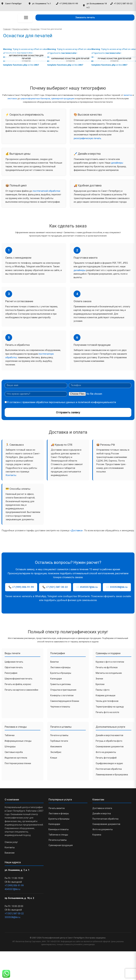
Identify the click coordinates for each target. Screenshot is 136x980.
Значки (99, 679)
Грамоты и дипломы (61, 684)
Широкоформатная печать (19, 679)
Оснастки (35, 29)
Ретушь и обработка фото (109, 741)
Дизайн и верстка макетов (109, 735)
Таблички (10, 735)
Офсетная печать (14, 667)
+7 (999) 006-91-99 (14, 885)
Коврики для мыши (106, 695)
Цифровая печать (14, 662)
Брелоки (100, 684)
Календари (56, 679)
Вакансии (10, 853)
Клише (54, 758)
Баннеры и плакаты (59, 829)
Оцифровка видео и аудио (109, 763)
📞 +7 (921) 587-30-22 (55, 587)
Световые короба (14, 752)
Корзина (97, 835)
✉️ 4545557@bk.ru (87, 587)
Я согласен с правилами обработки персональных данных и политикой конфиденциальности (62, 402)
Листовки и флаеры (60, 667)
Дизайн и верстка (102, 813)
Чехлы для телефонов (107, 701)
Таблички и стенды (58, 835)
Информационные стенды (18, 741)
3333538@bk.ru (12, 917)
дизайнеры (117, 163)
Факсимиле (56, 747)
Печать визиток (57, 808)
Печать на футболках (107, 667)
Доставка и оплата (102, 808)
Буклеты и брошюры (61, 673)
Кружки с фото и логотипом (110, 662)
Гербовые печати (59, 741)
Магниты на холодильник (109, 673)
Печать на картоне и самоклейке (21, 690)
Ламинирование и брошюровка (112, 775)
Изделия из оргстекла (16, 758)
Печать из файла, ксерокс (18, 684)
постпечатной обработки (46, 191)
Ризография (11, 673)
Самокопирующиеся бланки (65, 701)
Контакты (11, 475)
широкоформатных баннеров (35, 98)
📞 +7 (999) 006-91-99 (21, 587)
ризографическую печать (87, 138)
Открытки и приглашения (63, 690)
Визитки (54, 662)
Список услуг (11, 842)
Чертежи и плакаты (60, 707)
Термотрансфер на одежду (110, 707)
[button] (85, 18)
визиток (128, 95)
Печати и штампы (21, 29)
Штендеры (10, 747)
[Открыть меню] (26, 18)
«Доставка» (77, 530)
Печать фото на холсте (107, 712)
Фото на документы (106, 752)
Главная (7, 29)
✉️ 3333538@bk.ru (117, 587)
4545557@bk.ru (12, 889)
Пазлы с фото (103, 690)
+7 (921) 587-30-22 (14, 913)
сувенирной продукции (63, 98)
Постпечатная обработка (109, 769)
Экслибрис (56, 752)
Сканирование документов (110, 747)
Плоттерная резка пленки (18, 763)
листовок (12, 98)
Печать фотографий (106, 758)
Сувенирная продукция (61, 845)
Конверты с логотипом (62, 695)
